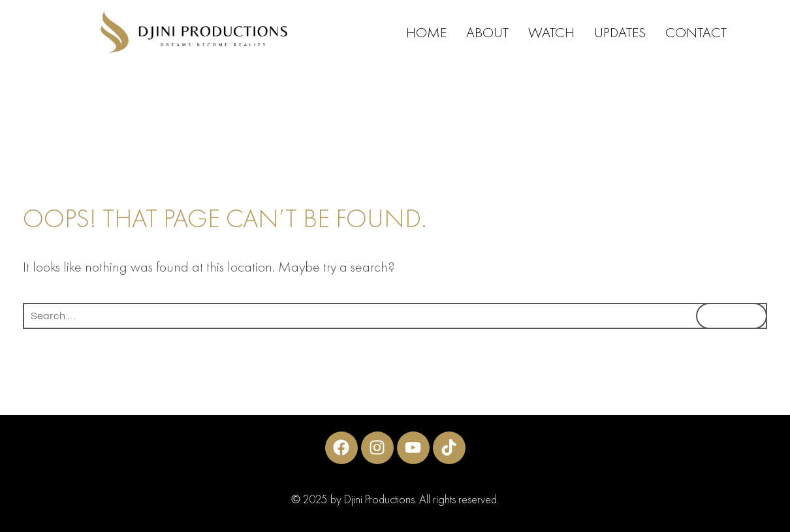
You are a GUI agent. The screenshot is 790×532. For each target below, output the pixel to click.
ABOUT (487, 32)
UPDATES (620, 32)
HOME (426, 32)
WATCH (551, 32)
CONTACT (696, 32)
